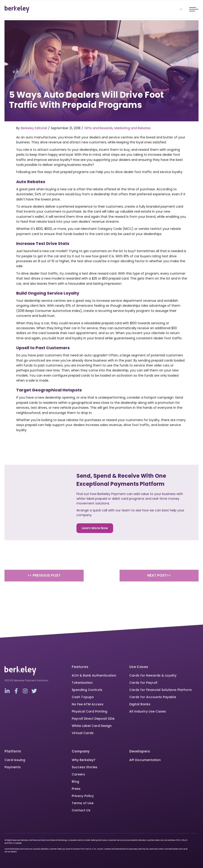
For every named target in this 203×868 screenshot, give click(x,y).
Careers (78, 774)
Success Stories (85, 767)
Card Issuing (15, 760)
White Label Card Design (92, 726)
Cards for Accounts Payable (153, 697)
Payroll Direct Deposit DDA (93, 719)
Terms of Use (83, 803)
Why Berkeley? (84, 760)
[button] (178, 9)
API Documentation (145, 760)
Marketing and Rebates (133, 128)
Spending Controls (87, 690)
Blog (75, 781)
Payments (13, 767)
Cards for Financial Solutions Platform (161, 690)
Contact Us (81, 810)
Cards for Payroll (143, 683)
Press (76, 789)
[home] (17, 9)
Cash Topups (83, 697)
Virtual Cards (83, 733)
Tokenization (82, 683)
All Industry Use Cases (148, 711)
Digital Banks (140, 704)
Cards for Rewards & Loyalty (153, 675)
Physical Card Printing (89, 711)
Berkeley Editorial (34, 128)
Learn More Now (95, 528)
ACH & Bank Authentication (94, 675)
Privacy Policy (83, 796)
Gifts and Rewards (98, 128)
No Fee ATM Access (88, 704)
